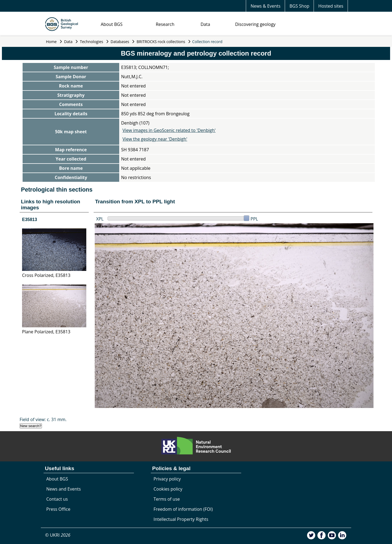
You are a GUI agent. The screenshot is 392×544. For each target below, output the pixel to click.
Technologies (92, 42)
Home (51, 42)
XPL (100, 219)
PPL (254, 219)
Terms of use (167, 499)
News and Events (64, 489)
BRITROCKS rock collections (161, 42)
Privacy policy (167, 479)
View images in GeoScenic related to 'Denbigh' (169, 130)
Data (205, 24)
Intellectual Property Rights (181, 519)
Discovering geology (255, 24)
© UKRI (58, 535)
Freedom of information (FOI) (183, 509)
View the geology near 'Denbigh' (155, 139)
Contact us (57, 499)
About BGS (112, 24)
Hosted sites (331, 6)
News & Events (265, 6)
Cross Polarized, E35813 (46, 275)
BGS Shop (299, 6)
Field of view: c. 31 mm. (43, 419)
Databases (120, 42)
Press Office (58, 509)
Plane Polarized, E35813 (46, 332)
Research (165, 24)
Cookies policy (168, 489)
